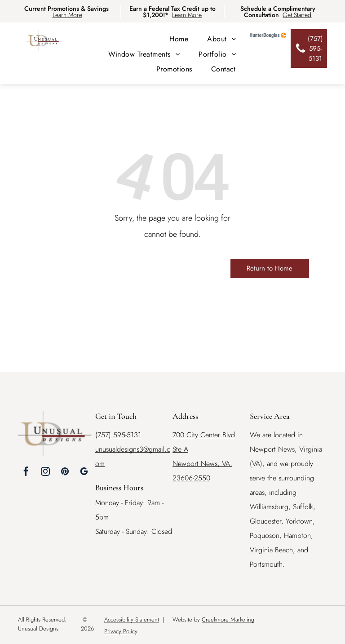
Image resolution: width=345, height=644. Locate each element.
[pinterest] (65, 473)
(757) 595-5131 (118, 435)
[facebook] (26, 473)
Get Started (297, 15)
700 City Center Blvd (204, 435)
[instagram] (45, 473)
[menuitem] (179, 39)
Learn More (67, 15)
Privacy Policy (121, 631)
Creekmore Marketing (228, 620)
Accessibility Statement (132, 620)
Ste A (180, 449)
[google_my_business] (84, 473)
